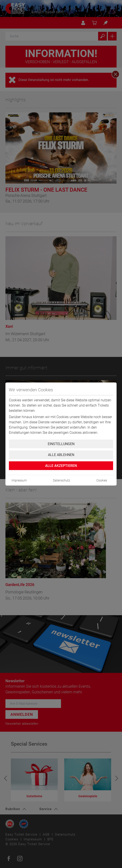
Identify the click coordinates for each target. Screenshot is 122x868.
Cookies (102, 480)
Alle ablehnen (61, 455)
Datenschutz (62, 480)
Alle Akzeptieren (61, 466)
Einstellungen (61, 444)
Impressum (19, 480)
